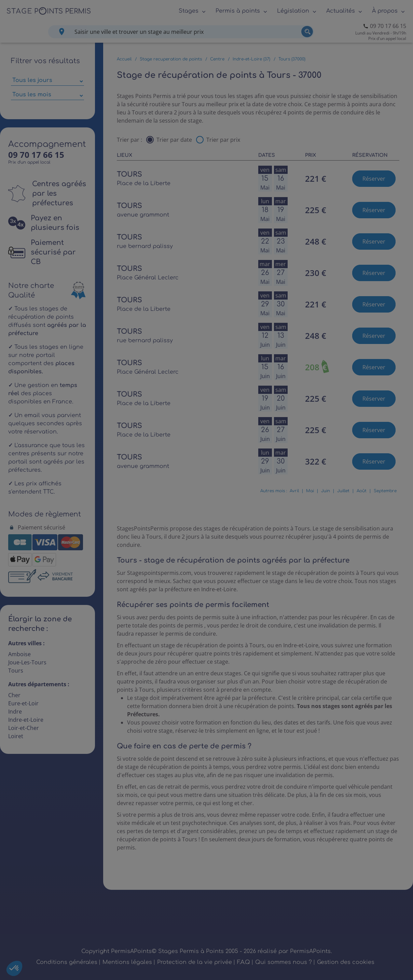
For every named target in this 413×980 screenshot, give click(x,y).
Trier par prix (223, 140)
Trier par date (174, 140)
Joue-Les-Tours (27, 662)
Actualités (341, 11)
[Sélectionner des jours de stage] (47, 81)
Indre (15, 712)
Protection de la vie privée (195, 962)
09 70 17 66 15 (388, 26)
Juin (326, 491)
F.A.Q (244, 962)
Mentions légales (127, 962)
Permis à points (238, 11)
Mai (310, 491)
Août (362, 491)
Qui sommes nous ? (284, 962)
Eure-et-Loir (23, 703)
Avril (294, 491)
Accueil (124, 59)
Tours (16, 671)
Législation (293, 11)
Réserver (374, 179)
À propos (385, 11)
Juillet (343, 491)
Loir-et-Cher (24, 728)
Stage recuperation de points (171, 59)
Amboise (19, 654)
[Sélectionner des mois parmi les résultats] (47, 96)
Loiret (16, 736)
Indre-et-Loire (26, 720)
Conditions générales (67, 962)
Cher (14, 695)
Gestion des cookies (346, 962)
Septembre (385, 491)
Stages (189, 11)
